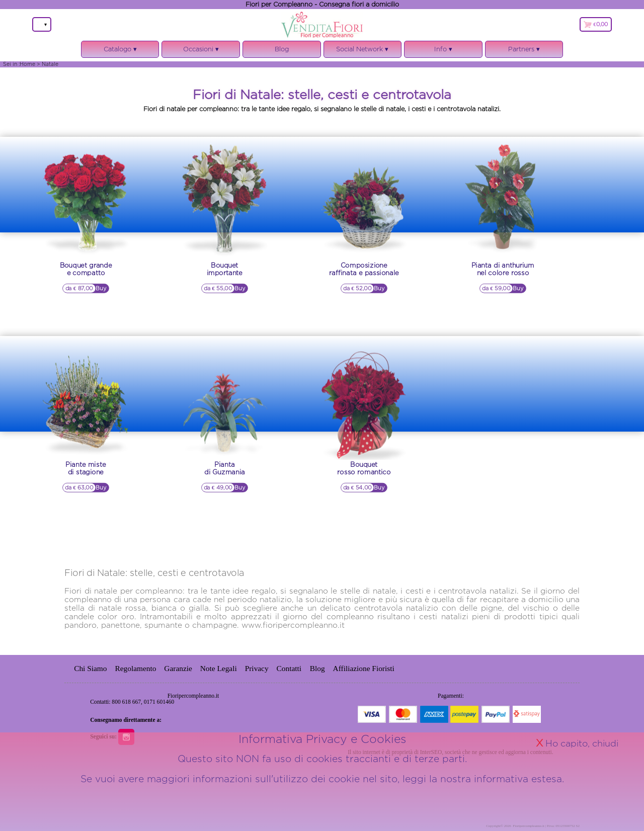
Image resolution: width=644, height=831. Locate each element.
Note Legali (219, 668)
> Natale (48, 64)
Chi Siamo (90, 668)
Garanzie (178, 668)
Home (27, 64)
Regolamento (135, 668)
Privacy (257, 668)
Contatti (290, 668)
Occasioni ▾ (201, 52)
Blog (282, 49)
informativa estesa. (519, 823)
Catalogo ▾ (120, 52)
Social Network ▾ (363, 52)
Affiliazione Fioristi (364, 668)
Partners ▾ (524, 49)
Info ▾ (443, 52)
